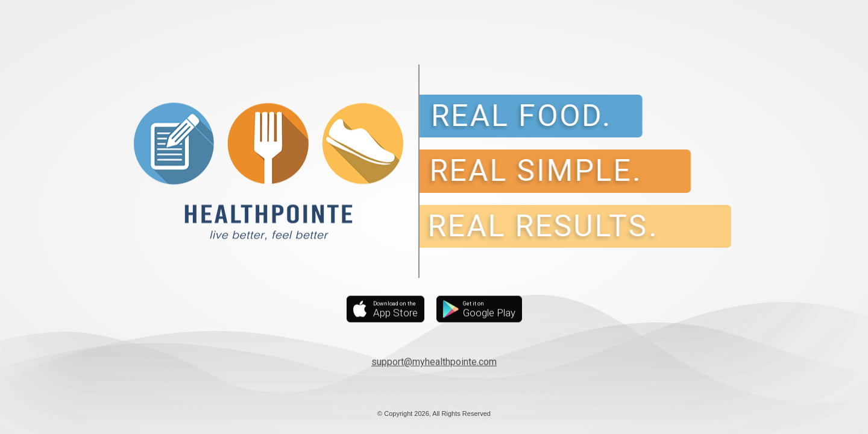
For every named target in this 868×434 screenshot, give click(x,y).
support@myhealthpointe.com (434, 361)
